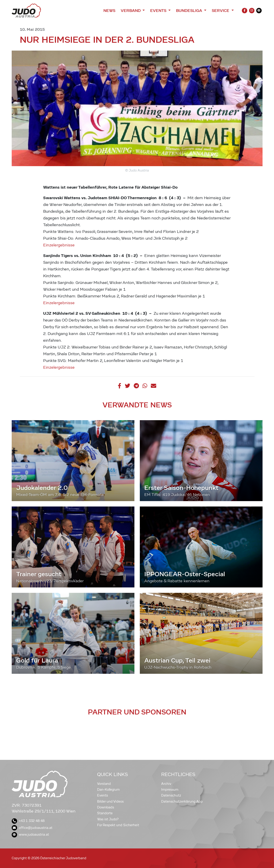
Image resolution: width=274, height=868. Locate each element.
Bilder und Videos (110, 801)
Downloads (106, 807)
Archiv (166, 784)
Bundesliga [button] (190, 11)
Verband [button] (131, 11)
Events (102, 795)
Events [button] (159, 11)
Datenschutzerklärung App (182, 801)
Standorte (105, 813)
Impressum (170, 790)
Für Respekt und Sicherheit (118, 825)
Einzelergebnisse (59, 245)
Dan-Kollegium (108, 790)
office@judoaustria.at (32, 828)
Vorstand (104, 784)
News (109, 11)
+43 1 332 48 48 (28, 821)
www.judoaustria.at (30, 835)
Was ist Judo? (108, 819)
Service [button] (221, 11)
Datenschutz (171, 795)
